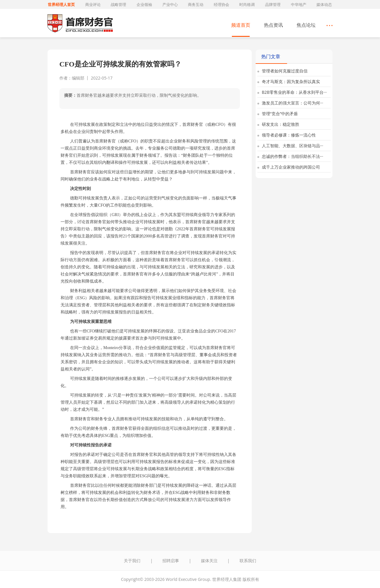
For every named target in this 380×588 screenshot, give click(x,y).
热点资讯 (273, 25)
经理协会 (221, 4)
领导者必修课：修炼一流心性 (287, 135)
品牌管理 (273, 4)
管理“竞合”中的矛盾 (278, 114)
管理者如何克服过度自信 (282, 71)
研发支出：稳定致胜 (278, 124)
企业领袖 (144, 4)
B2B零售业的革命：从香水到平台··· (292, 92)
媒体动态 (324, 4)
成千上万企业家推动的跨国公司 (289, 167)
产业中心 (170, 4)
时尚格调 (247, 4)
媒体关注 (209, 561)
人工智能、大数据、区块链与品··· (290, 146)
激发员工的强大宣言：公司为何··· (290, 103)
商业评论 (93, 4)
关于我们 (132, 561)
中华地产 (299, 4)
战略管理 (118, 4)
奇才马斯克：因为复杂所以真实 (289, 81)
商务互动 (196, 4)
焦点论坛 (306, 25)
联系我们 (248, 561)
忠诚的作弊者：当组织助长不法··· (290, 156)
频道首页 (241, 25)
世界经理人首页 (61, 4)
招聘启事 (171, 561)
